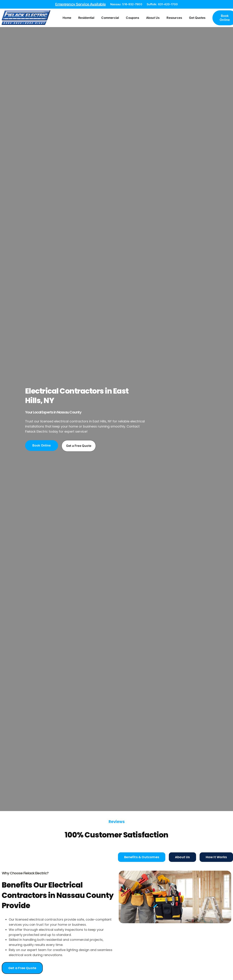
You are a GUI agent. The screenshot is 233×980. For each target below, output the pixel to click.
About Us (155, 18)
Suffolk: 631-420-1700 (162, 4)
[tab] (142, 858)
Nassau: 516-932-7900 (126, 4)
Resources (176, 18)
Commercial (112, 18)
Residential (88, 18)
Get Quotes (199, 18)
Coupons (135, 18)
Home (69, 18)
